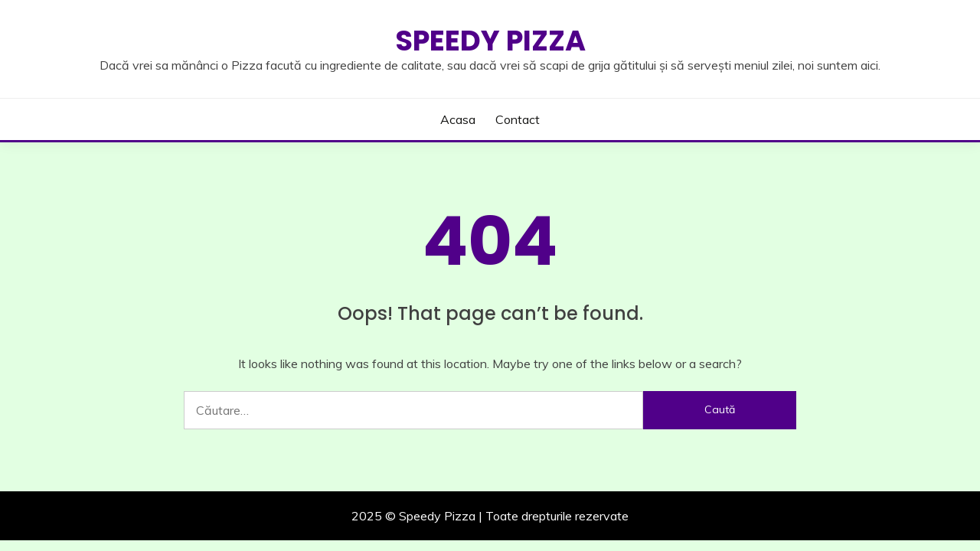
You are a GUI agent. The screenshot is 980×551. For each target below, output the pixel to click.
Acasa (458, 119)
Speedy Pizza (490, 41)
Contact (518, 119)
